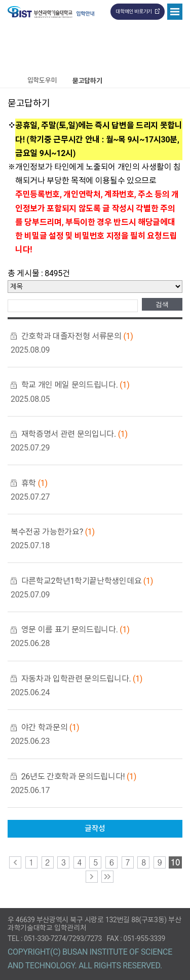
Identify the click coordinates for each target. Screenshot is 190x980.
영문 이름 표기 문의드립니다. (75, 630)
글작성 (95, 828)
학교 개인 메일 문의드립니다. (75, 385)
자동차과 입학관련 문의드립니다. (82, 679)
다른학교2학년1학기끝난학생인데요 (87, 581)
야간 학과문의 (50, 727)
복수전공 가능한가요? (53, 532)
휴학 (34, 483)
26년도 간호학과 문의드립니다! (79, 777)
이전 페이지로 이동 (15, 862)
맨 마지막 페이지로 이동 (107, 877)
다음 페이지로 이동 (92, 877)
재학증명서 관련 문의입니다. (74, 434)
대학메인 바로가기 (134, 11)
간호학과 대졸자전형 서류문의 (77, 336)
